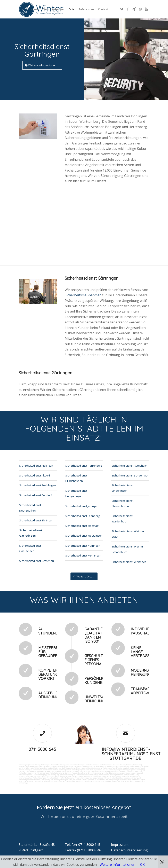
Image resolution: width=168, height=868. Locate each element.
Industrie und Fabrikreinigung (75, 765)
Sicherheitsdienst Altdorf (35, 475)
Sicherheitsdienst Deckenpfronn (30, 508)
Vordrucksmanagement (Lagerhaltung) (89, 778)
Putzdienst (76, 771)
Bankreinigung (45, 765)
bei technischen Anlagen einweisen (92, 781)
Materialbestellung (117, 778)
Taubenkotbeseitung (59, 766)
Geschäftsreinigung (58, 765)
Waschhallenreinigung (79, 768)
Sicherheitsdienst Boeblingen (37, 485)
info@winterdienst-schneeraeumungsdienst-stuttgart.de (132, 754)
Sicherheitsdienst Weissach (129, 562)
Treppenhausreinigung (136, 770)
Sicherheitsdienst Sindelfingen (123, 488)
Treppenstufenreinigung (27, 771)
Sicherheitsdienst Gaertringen (31, 533)
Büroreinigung (23, 765)
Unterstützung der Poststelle (44, 778)
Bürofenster (67, 771)
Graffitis (75, 770)
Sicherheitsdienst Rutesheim (129, 466)
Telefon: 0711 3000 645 (82, 845)
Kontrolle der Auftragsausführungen (66, 781)
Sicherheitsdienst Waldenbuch (123, 519)
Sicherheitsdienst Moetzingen (84, 536)
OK (142, 865)
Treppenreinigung (122, 770)
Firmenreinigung (34, 765)
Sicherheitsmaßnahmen (83, 295)
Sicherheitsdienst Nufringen (83, 546)
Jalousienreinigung (40, 775)
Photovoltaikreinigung (119, 771)
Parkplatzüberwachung (112, 781)
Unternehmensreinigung (27, 766)
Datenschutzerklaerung (129, 850)
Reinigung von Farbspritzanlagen (118, 766)
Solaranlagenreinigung (135, 771)
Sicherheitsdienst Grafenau (37, 561)
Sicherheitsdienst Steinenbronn (123, 503)
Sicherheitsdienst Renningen (83, 555)
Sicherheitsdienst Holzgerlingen (76, 493)
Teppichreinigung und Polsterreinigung (115, 768)
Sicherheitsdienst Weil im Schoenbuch (127, 549)
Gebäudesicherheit (75, 780)
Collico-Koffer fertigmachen (64, 778)
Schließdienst (48, 781)
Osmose (68, 773)
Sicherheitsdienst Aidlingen (36, 466)
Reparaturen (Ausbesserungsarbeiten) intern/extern (121, 776)
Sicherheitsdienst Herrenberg (84, 466)
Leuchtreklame (41, 771)
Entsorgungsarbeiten (57, 776)
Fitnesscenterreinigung (68, 775)
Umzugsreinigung (43, 773)
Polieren (69, 770)
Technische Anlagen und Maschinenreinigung (87, 773)
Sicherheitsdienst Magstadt (82, 526)
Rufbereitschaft (126, 780)
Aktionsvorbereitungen (35, 781)
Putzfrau (129, 765)
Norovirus (93, 771)
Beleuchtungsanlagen (55, 771)
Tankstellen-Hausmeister (28, 773)
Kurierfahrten (104, 775)
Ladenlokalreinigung (93, 765)
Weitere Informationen (117, 865)
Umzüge (68, 776)
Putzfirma (85, 771)
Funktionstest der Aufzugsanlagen (107, 780)
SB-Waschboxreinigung (45, 768)
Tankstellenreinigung (137, 766)
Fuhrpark (107, 778)
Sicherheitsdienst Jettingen (82, 506)
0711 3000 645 (42, 749)
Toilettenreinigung (106, 765)
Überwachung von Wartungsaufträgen (54, 780)
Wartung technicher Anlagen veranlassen (124, 775)
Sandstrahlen (48, 770)
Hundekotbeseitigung (43, 766)
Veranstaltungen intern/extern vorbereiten (87, 776)
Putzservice (137, 765)
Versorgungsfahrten (42, 776)
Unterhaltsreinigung (57, 773)
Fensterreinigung (53, 775)
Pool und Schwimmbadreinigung (114, 773)
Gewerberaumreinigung (134, 773)
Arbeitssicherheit (88, 780)
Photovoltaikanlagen (104, 771)
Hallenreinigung (101, 766)
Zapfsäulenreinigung (95, 768)
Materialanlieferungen (26, 776)
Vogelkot (82, 770)
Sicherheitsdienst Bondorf (36, 495)
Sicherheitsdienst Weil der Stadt (128, 534)
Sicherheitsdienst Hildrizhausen (76, 478)
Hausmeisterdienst (26, 775)
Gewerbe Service (119, 765)
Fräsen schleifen (59, 770)
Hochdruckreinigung (26, 770)
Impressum (120, 845)
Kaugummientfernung (137, 768)
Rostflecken (111, 770)
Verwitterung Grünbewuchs (96, 770)
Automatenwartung (26, 778)
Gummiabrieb (38, 770)
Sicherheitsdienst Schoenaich (130, 475)
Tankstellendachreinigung (63, 768)
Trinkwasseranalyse (74, 766)
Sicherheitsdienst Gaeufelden (30, 548)
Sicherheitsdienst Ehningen (36, 520)
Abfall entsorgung (88, 766)
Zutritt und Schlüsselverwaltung (87, 775)
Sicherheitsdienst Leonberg (82, 516)
